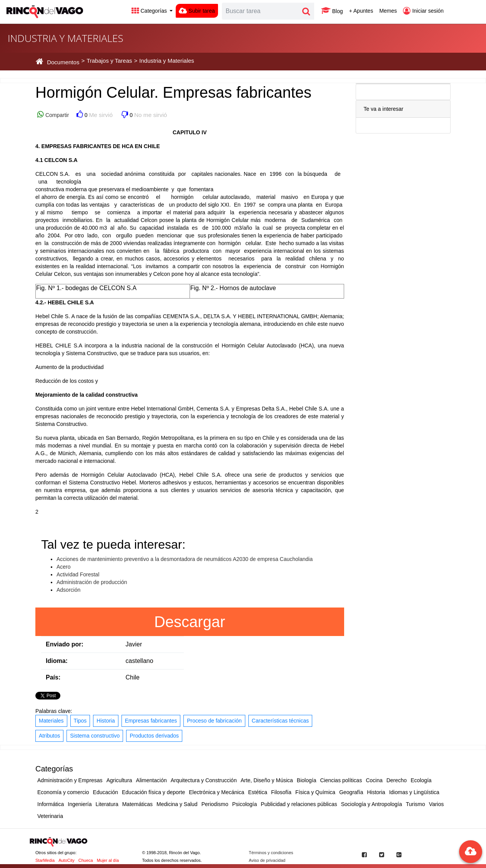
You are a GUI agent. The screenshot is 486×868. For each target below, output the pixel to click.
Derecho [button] (397, 780)
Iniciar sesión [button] (423, 11)
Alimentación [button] (151, 780)
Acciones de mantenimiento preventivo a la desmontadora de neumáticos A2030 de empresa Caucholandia (185, 559)
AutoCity (67, 860)
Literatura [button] (107, 804)
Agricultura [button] (119, 780)
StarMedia (45, 860)
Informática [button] (51, 804)
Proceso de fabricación (214, 721)
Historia (106, 721)
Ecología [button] (421, 780)
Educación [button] (106, 792)
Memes (388, 11)
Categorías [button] (150, 11)
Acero (64, 567)
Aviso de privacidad (267, 860)
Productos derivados (154, 736)
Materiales (51, 721)
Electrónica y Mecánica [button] (216, 792)
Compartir (56, 115)
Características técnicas (280, 721)
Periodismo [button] (215, 804)
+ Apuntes (361, 11)
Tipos (80, 721)
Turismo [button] (416, 804)
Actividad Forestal (78, 574)
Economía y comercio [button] (63, 792)
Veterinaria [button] (50, 816)
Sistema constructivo (95, 736)
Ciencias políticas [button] (341, 780)
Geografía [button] (351, 792)
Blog (332, 11)
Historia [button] (376, 792)
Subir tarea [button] (197, 11)
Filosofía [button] (281, 792)
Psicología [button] (245, 804)
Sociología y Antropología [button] (372, 804)
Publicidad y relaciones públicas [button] (299, 804)
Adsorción (68, 590)
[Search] (260, 11)
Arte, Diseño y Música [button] (267, 780)
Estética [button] (258, 792)
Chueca (86, 860)
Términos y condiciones (271, 853)
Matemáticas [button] (137, 804)
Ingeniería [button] (80, 804)
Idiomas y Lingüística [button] (414, 792)
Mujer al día (108, 860)
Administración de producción (92, 582)
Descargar (190, 622)
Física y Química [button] (315, 792)
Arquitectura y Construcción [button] (204, 780)
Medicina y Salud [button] (177, 804)
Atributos (49, 736)
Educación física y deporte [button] (153, 792)
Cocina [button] (374, 780)
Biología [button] (307, 780)
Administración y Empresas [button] (70, 780)
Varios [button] (437, 804)
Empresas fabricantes (151, 721)
